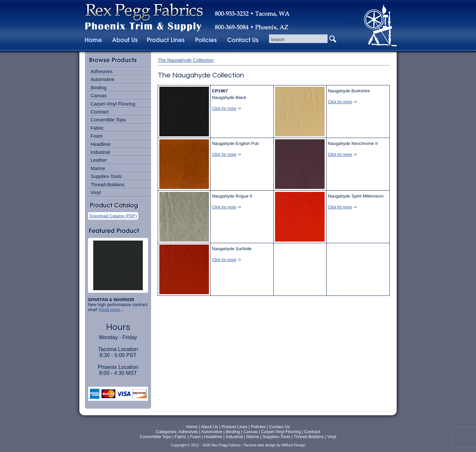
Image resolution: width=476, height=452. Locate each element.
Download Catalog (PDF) (113, 216)
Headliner (101, 144)
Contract (99, 112)
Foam (97, 136)
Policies (259, 427)
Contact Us (279, 427)
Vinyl (96, 193)
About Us (209, 427)
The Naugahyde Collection (186, 60)
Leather (99, 160)
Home (192, 427)
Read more (109, 310)
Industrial (100, 152)
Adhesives (101, 71)
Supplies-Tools (106, 176)
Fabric (97, 128)
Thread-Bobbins (107, 185)
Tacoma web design (260, 445)
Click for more (224, 109)
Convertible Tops (108, 120)
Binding (99, 88)
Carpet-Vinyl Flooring (113, 104)
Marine (98, 168)
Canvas (99, 96)
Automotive (102, 79)
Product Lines (234, 427)
